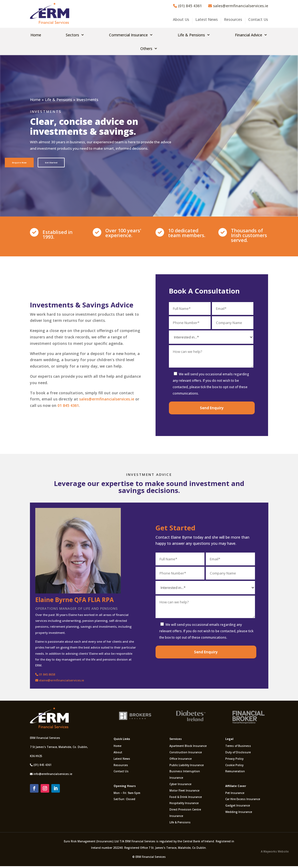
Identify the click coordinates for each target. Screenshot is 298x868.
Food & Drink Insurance (186, 798)
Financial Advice (249, 35)
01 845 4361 (68, 407)
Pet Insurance (235, 794)
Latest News (207, 20)
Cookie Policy (234, 767)
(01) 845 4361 (187, 6)
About (118, 754)
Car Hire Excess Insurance (243, 801)
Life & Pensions (191, 35)
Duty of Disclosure (238, 754)
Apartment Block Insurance (188, 748)
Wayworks (270, 853)
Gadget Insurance (238, 807)
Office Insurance (181, 760)
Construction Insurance (186, 754)
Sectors (72, 35)
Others (146, 49)
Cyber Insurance (180, 786)
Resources (233, 20)
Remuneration (235, 773)
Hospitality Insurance (184, 805)
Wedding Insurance (239, 814)
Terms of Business (238, 748)
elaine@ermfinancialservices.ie (60, 682)
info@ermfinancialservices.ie (53, 776)
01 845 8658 (45, 676)
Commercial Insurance (128, 35)
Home (36, 35)
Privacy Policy (234, 760)
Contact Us (258, 20)
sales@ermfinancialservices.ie (238, 6)
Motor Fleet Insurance (184, 792)
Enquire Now (22, 163)
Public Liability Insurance (187, 767)
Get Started (60, 163)
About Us (181, 20)
